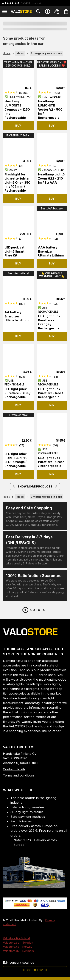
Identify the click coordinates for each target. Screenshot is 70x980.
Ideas (20, 53)
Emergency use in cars (46, 53)
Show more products (35, 487)
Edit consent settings (18, 963)
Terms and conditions (19, 775)
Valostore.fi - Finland (16, 938)
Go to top (35, 610)
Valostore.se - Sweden (18, 943)
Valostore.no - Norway (18, 947)
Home (7, 53)
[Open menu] (5, 12)
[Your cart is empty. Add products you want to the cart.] (66, 12)
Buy (18, 126)
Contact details (14, 769)
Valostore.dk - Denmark (18, 951)
